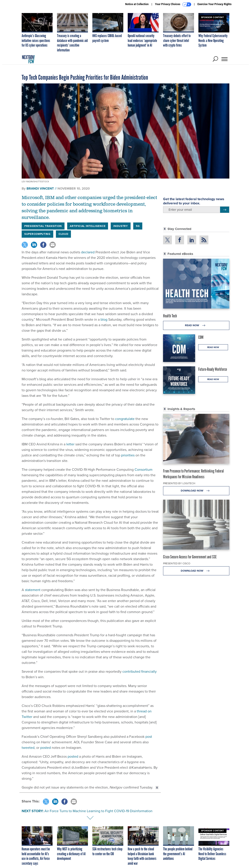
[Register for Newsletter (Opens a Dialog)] (225, 210)
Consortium (144, 470)
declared (88, 252)
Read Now (196, 325)
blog (104, 319)
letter (70, 444)
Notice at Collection (137, 4)
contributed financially (140, 671)
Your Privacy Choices (173, 4)
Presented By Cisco (177, 563)
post (149, 737)
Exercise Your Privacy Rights (215, 4)
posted (46, 748)
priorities (128, 455)
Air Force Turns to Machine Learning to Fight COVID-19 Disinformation (98, 811)
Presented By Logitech (179, 483)
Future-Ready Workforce (213, 369)
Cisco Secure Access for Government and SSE (190, 557)
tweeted (28, 748)
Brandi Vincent (40, 188)
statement (33, 590)
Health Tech (170, 316)
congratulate (125, 419)
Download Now (196, 491)
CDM (201, 337)
